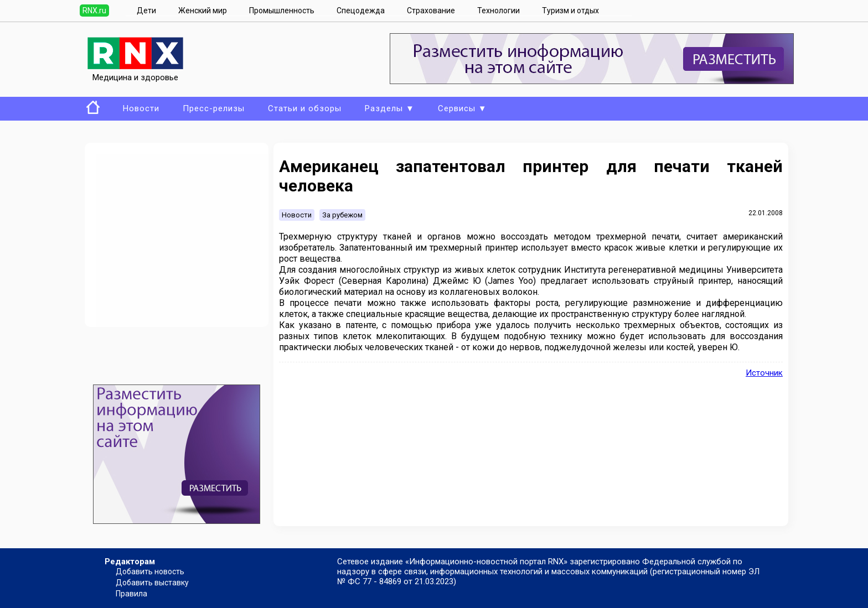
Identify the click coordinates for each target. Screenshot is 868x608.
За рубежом (342, 215)
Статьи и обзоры (305, 108)
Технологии (498, 11)
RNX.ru (94, 11)
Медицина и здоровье (135, 72)
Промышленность (282, 11)
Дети (146, 11)
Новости (141, 108)
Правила (131, 594)
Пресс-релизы (214, 108)
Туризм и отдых (570, 11)
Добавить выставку (152, 583)
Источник (764, 373)
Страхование (431, 11)
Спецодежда (361, 11)
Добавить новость (150, 571)
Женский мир (203, 11)
